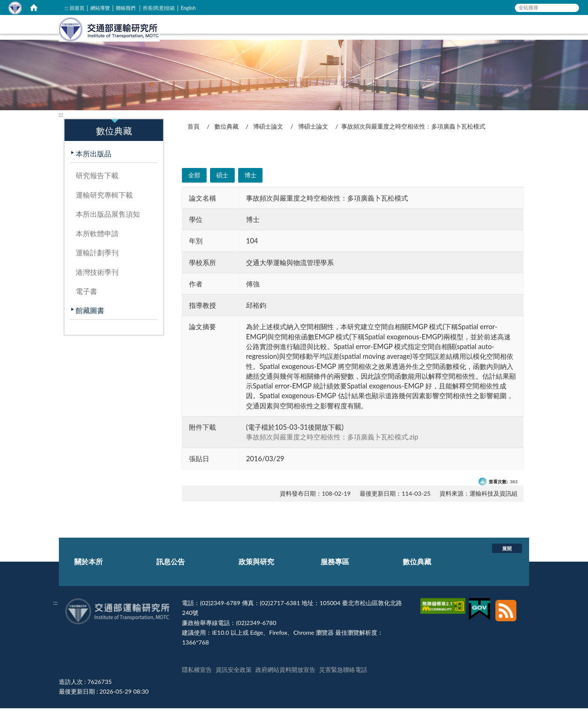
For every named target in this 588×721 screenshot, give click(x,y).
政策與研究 (256, 574)
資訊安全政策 (234, 682)
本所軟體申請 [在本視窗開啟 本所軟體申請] (97, 246)
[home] (34, 7)
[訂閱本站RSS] (506, 615)
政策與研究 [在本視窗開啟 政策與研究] (419, 36)
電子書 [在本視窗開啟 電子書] (86, 304)
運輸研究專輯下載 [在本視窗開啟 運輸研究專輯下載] (104, 208)
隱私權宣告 (197, 682)
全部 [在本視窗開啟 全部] (194, 188)
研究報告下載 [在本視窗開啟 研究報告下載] (97, 188)
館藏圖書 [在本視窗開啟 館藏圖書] (90, 323)
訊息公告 (171, 574)
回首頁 (77, 8)
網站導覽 (100, 8)
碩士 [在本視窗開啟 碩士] (222, 188)
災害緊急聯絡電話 (343, 682)
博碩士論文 (268, 139)
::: (66, 8)
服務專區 (335, 574)
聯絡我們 (126, 8)
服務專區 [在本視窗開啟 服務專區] (463, 36)
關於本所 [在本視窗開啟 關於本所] (334, 36)
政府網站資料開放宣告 (285, 682)
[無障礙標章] (444, 615)
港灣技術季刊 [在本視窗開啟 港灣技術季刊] (97, 285)
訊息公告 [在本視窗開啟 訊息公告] (375, 36)
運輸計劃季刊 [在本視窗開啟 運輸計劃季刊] (97, 265)
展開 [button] (507, 561)
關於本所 (88, 574)
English (188, 8)
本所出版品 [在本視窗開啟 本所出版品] (94, 166)
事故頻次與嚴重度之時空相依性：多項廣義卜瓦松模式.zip (332, 450)
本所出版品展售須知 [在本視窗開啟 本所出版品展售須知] (108, 227)
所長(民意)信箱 (159, 8)
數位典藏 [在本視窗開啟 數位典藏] (503, 36)
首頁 (193, 139)
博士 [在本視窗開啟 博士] (250, 188)
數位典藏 (226, 139)
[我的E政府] (480, 615)
